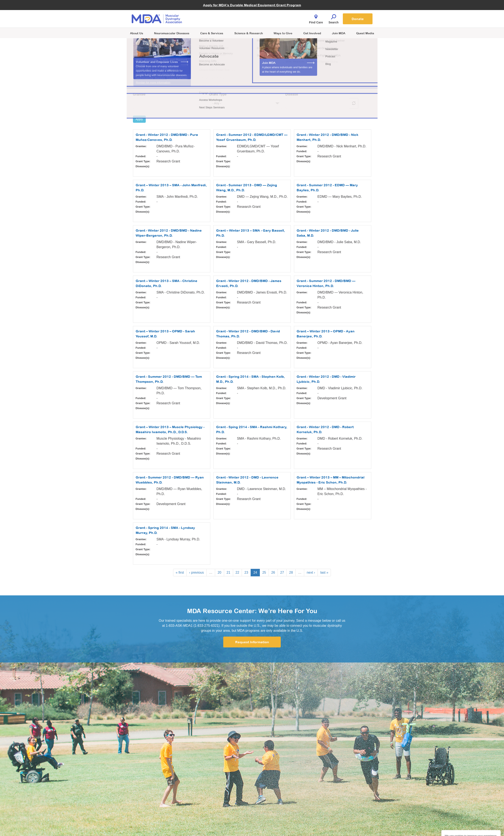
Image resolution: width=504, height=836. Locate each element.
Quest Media (365, 33)
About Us (137, 33)
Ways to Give (283, 33)
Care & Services (212, 33)
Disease (292, 94)
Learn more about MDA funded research (163, 74)
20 (219, 572)
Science (249, 33)
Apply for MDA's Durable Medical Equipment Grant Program (252, 5)
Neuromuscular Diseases (172, 33)
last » (324, 572)
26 (273, 572)
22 (237, 572)
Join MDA (339, 33)
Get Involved (312, 33)
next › (311, 572)
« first (180, 572)
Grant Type (218, 94)
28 (291, 572)
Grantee (139, 94)
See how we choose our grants (156, 79)
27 (282, 572)
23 (246, 572)
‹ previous (196, 572)
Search (334, 18)
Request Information (252, 642)
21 (228, 572)
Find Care (316, 18)
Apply (139, 119)
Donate (358, 19)
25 (264, 572)
